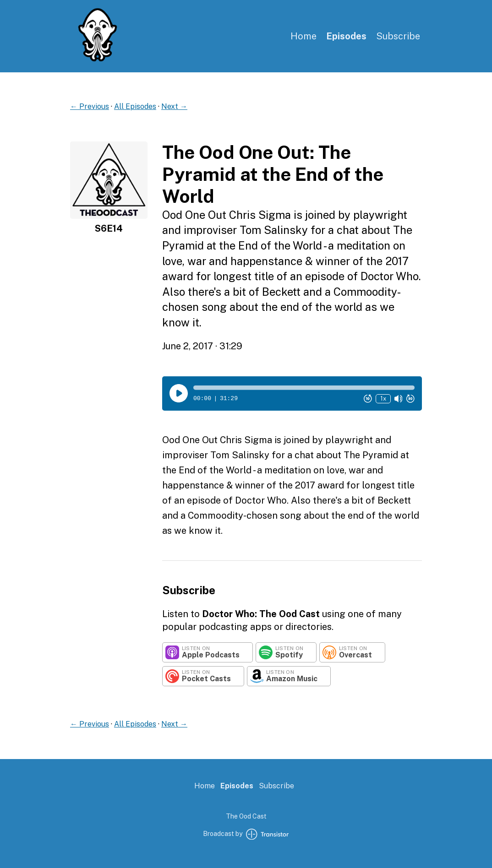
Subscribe (398, 36)
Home (303, 36)
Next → (174, 106)
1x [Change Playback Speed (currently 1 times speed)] (383, 399)
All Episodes (135, 106)
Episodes (346, 36)
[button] (304, 388)
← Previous (90, 106)
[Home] (98, 60)
